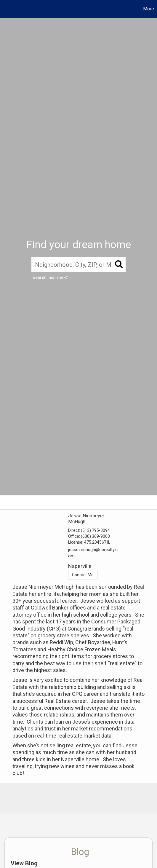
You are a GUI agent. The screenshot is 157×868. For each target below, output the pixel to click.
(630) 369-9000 (95, 536)
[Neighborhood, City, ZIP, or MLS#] (78, 264)
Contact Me (83, 575)
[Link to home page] (5, 9)
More (149, 9)
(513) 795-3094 (95, 530)
